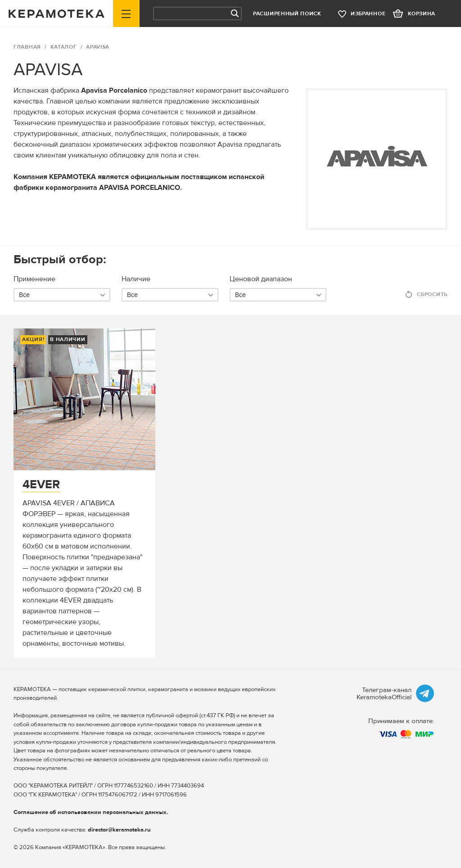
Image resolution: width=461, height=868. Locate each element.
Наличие (136, 279)
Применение (34, 279)
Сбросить (432, 295)
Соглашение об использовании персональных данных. (91, 812)
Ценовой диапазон (261, 279)
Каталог (64, 47)
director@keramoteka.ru (119, 830)
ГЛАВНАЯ (27, 47)
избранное (368, 14)
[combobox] (62, 295)
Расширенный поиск (287, 14)
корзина (422, 14)
